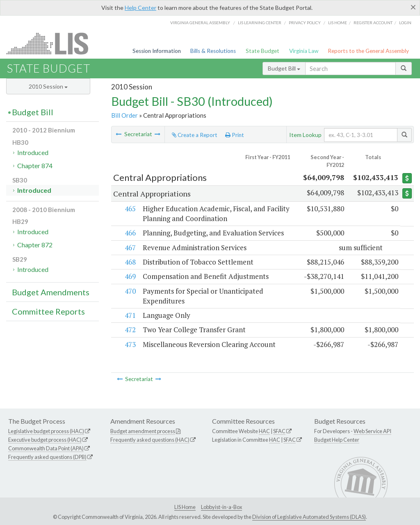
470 (130, 291)
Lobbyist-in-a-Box (221, 507)
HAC (264, 431)
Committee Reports (48, 311)
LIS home (338, 23)
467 (130, 248)
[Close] (413, 7)
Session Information (157, 51)
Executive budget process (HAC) (45, 440)
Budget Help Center (337, 440)
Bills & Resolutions (213, 51)
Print (235, 135)
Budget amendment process (143, 431)
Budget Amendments (51, 292)
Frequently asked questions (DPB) (47, 457)
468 (130, 262)
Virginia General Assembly (200, 23)
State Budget (262, 51)
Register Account (373, 23)
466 (130, 233)
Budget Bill (284, 68)
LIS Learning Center (260, 23)
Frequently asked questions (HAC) (150, 440)
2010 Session (48, 86)
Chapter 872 (35, 245)
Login (405, 23)
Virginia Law (304, 51)
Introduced (33, 152)
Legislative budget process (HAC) (46, 431)
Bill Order (124, 115)
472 (130, 330)
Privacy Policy (305, 23)
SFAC (279, 431)
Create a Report (195, 135)
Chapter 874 (35, 165)
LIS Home (185, 507)
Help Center (140, 8)
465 (130, 209)
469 (130, 276)
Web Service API (372, 431)
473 (130, 344)
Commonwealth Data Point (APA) (46, 448)
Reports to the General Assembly (368, 51)
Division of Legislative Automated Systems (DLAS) (309, 517)
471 (130, 315)
